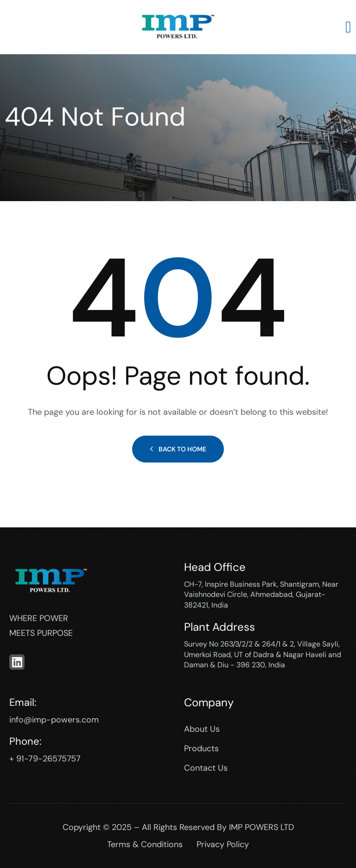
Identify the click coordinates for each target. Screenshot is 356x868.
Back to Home (178, 449)
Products (201, 748)
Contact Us (206, 768)
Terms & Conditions (145, 844)
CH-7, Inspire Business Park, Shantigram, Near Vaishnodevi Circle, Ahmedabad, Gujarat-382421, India (261, 595)
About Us (202, 729)
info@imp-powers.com (54, 720)
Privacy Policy (223, 844)
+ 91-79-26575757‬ (45, 759)
